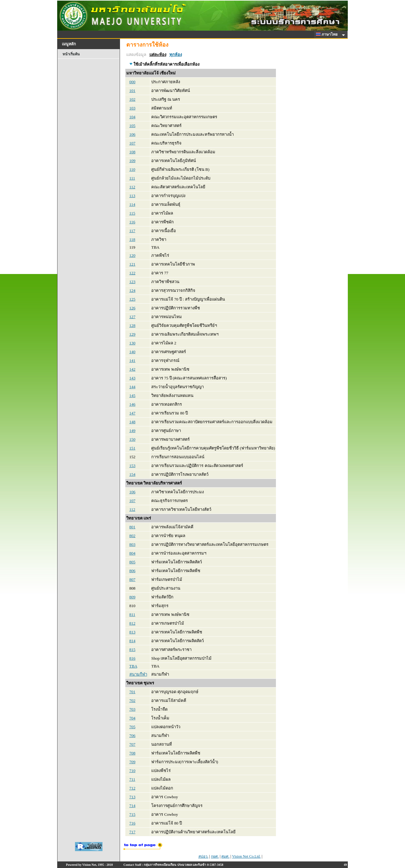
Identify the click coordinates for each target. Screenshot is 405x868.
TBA (133, 666)
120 (132, 255)
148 (132, 422)
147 (132, 413)
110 (132, 169)
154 (132, 474)
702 (132, 700)
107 (132, 143)
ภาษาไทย (328, 34)
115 (132, 213)
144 (132, 387)
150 (132, 439)
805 (132, 562)
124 (132, 290)
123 (132, 282)
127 (132, 317)
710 (132, 771)
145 (132, 396)
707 (132, 744)
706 (132, 736)
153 (132, 466)
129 (132, 334)
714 (132, 806)
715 (132, 814)
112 (132, 187)
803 (132, 544)
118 (132, 239)
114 (132, 204)
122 (132, 273)
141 (132, 360)
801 (132, 527)
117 (132, 231)
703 (132, 709)
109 (132, 161)
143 (132, 378)
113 (132, 196)
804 (132, 553)
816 (132, 658)
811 (132, 614)
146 (132, 404)
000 (132, 82)
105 (132, 126)
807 (132, 579)
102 (132, 99)
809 (132, 597)
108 (132, 152)
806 (132, 571)
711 (132, 779)
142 (132, 369)
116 (132, 222)
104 (132, 117)
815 (132, 650)
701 (132, 692)
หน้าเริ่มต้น (71, 54)
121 (132, 264)
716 (132, 823)
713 (132, 797)
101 (132, 91)
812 (132, 623)
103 (132, 108)
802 (132, 536)
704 (132, 718)
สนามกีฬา (138, 674)
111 (132, 178)
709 (132, 762)
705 (132, 727)
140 (132, 352)
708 (132, 753)
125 (132, 299)
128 (132, 325)
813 (132, 632)
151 (132, 448)
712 (132, 788)
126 (132, 308)
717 (132, 832)
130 (132, 343)
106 (132, 134)
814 (132, 641)
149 (132, 431)
